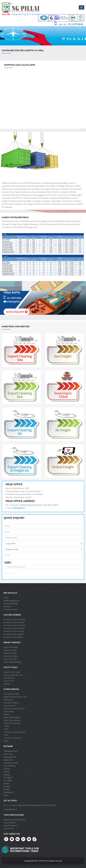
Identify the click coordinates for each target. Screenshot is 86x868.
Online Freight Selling (12, 717)
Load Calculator (10, 823)
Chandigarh (8, 778)
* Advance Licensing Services (14, 732)
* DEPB (6, 726)
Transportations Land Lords (14, 709)
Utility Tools (11, 667)
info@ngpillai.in (19, 508)
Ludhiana (7, 769)
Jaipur (6, 795)
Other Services (11, 689)
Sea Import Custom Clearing (14, 619)
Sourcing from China (11, 694)
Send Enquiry (17, 312)
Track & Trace (9, 829)
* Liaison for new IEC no (13, 738)
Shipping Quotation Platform (15, 820)
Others (6, 741)
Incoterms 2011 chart (12, 672)
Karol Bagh (8, 780)
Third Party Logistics (11, 703)
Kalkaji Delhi (8, 760)
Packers (7, 714)
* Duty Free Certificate (12, 723)
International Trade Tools (13, 675)
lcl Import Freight (10, 653)
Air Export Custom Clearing (14, 631)
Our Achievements (10, 609)
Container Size (9, 678)
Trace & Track (9, 681)
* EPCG (6, 729)
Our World (7, 607)
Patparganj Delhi (10, 757)
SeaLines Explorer (10, 826)
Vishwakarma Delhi (11, 763)
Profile (6, 598)
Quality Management (12, 601)
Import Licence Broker (12, 720)
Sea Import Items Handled (14, 634)
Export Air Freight (10, 659)
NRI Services (8, 700)
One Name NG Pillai (11, 604)
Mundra (6, 783)
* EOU (6, 735)
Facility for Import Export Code (15, 697)
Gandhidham (8, 792)
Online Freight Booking (12, 662)
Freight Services (12, 642)
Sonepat (7, 786)
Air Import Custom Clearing (14, 622)
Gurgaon (7, 775)
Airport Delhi (8, 754)
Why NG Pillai (10, 593)
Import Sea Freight (11, 647)
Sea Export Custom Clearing (14, 625)
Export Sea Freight (11, 656)
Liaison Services (10, 706)
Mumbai (7, 789)
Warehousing (9, 712)
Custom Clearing (12, 615)
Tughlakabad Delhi (11, 751)
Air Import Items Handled (13, 637)
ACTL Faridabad (9, 766)
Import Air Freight (10, 650)
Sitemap (7, 684)
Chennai (7, 772)
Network (8, 746)
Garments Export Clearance (14, 628)
